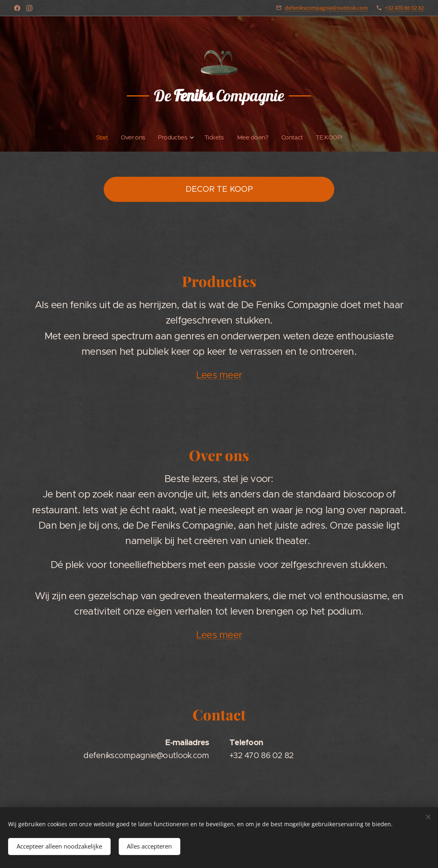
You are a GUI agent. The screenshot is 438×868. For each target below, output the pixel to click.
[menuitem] (99, 137)
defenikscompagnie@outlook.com (326, 8)
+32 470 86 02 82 (404, 8)
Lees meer (219, 375)
